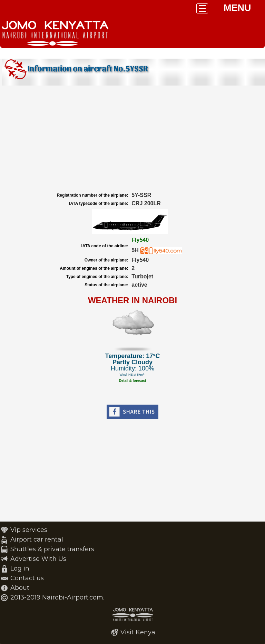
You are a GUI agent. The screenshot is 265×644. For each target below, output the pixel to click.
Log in (20, 568)
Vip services (29, 530)
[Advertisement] (132, 139)
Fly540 (140, 240)
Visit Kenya (138, 632)
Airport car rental (37, 539)
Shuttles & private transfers (52, 549)
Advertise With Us (38, 559)
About (20, 588)
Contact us (27, 578)
